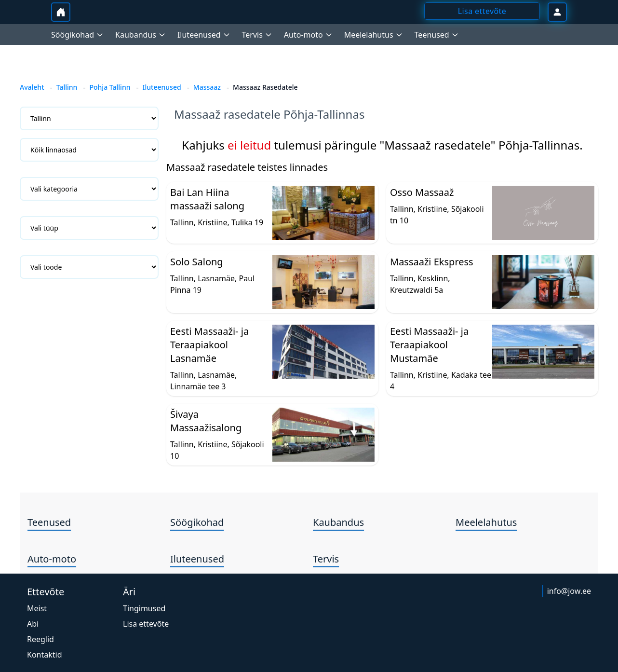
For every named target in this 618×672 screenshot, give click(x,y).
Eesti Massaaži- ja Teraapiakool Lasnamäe (209, 345)
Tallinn (67, 87)
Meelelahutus (486, 522)
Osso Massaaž (422, 192)
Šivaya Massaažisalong (206, 421)
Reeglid (40, 639)
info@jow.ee (569, 591)
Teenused (49, 522)
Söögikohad (197, 522)
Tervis (326, 559)
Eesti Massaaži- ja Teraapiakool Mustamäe (429, 345)
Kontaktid (45, 655)
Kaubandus (338, 522)
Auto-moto (52, 559)
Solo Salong (197, 262)
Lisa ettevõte (146, 624)
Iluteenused (162, 87)
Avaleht (32, 87)
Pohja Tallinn (110, 87)
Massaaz (207, 87)
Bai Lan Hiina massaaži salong (207, 199)
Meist (37, 608)
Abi (33, 624)
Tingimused (144, 608)
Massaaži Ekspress (432, 262)
